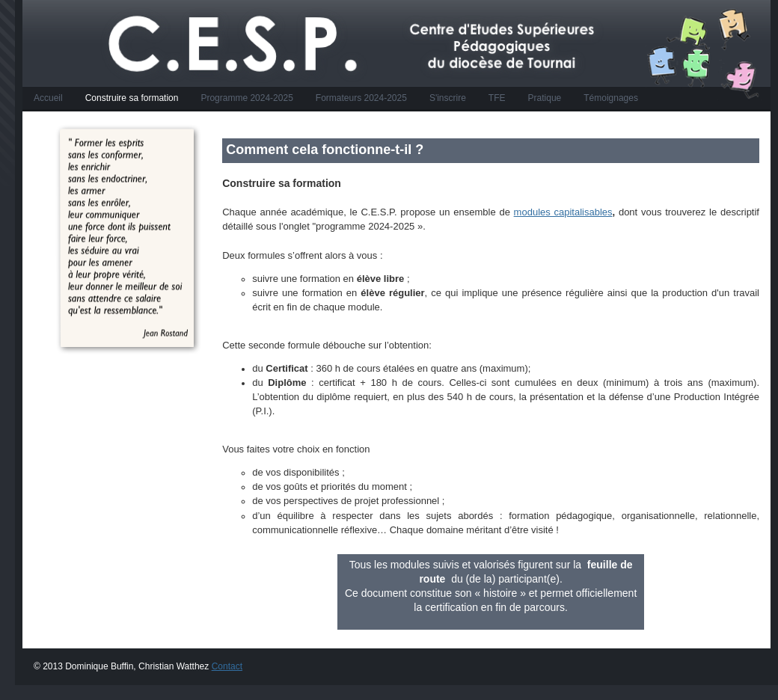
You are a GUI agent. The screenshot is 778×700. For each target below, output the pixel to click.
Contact (227, 666)
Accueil (48, 98)
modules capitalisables (563, 212)
